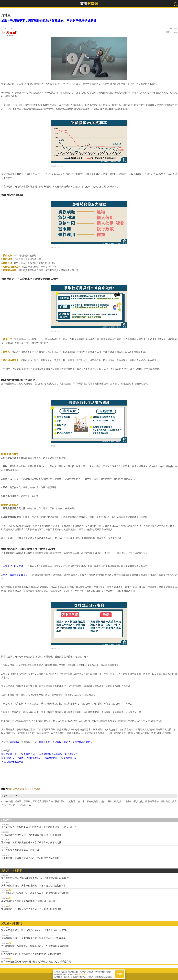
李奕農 (37, 789)
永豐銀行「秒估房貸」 (14, 566)
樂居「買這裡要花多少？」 (17, 575)
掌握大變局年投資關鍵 (12, 762)
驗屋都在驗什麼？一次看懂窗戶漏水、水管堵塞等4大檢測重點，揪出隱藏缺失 (40, 754)
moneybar (12, 34)
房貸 (22, 789)
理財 (10, 789)
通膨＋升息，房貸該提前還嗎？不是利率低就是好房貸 (66, 742)
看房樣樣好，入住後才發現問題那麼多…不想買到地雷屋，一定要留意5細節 (39, 758)
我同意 (120, 974)
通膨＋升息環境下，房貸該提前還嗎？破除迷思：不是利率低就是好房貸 (49, 21)
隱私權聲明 (82, 974)
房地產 (16, 789)
